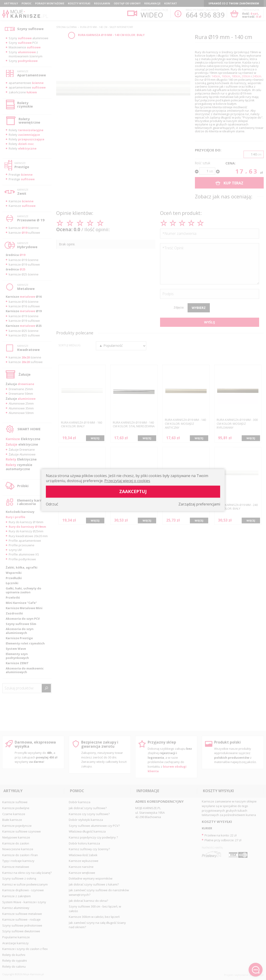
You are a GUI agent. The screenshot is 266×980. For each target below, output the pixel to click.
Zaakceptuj (133, 491)
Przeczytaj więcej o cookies (127, 481)
